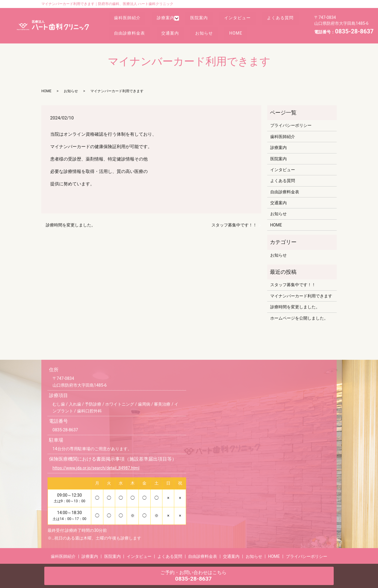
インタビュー (246, 20)
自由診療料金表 (176, 31)
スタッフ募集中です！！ (234, 225)
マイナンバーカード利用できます (301, 296)
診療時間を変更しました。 (71, 225)
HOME (291, 31)
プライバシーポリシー (291, 125)
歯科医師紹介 (129, 20)
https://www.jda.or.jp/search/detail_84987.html (96, 468)
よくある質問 (129, 31)
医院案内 (204, 20)
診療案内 (170, 20)
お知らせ (257, 31)
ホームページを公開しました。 (299, 318)
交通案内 (220, 31)
